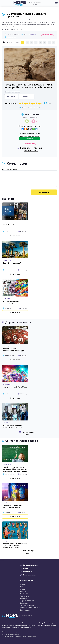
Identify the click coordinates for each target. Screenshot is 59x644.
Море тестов (6, 10)
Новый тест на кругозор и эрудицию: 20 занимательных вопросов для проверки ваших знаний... (15, 470)
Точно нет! (11, 97)
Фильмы (23, 584)
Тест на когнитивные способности (11, 302)
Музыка (23, 589)
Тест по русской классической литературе (14, 350)
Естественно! (27, 97)
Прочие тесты (25, 610)
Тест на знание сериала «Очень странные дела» (13, 426)
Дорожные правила (27, 601)
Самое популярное (30, 565)
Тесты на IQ (24, 596)
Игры (22, 587)
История (23, 591)
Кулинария (24, 598)
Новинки (26, 568)
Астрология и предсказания (30, 608)
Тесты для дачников (27, 605)
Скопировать (29, 139)
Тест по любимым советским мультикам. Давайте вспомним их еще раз (15, 546)
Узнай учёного (9, 225)
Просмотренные (29, 575)
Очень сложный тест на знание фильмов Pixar (13, 506)
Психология (14, 10)
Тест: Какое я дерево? (12, 263)
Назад (17, 42)
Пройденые (27, 572)
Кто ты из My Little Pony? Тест (15, 387)
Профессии (24, 603)
